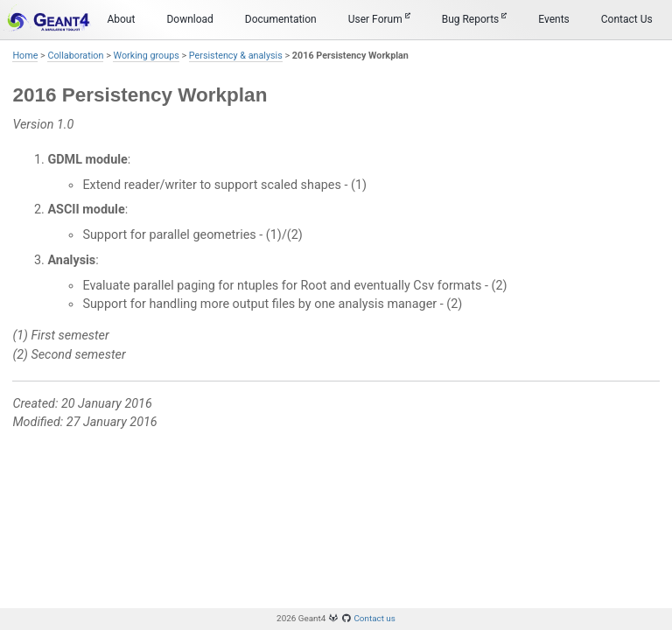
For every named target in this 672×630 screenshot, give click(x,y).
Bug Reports (475, 19)
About (121, 19)
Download (189, 19)
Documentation (281, 19)
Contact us (374, 618)
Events (554, 19)
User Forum (379, 19)
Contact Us (627, 19)
